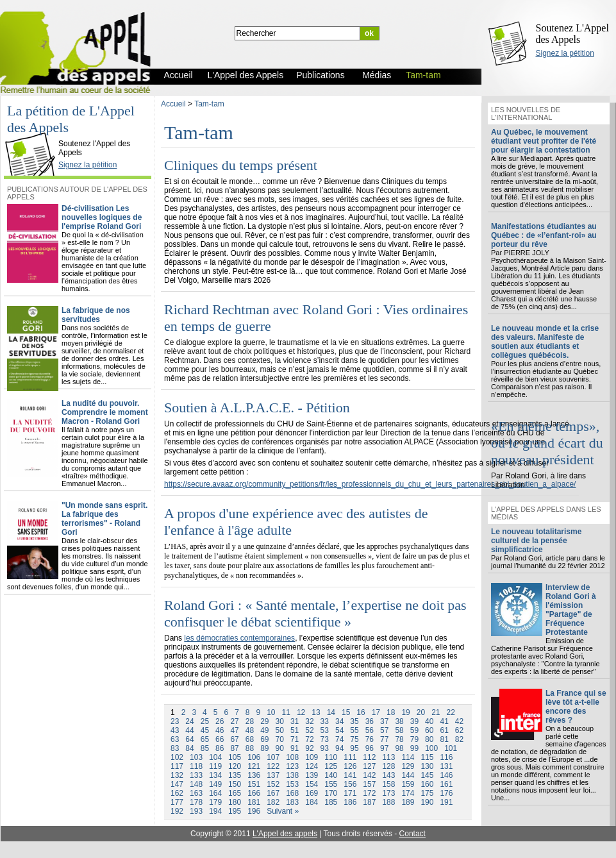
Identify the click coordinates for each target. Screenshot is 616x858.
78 (399, 739)
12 (301, 712)
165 (235, 793)
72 (309, 739)
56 (370, 730)
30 (280, 721)
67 (234, 739)
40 (429, 721)
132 (177, 775)
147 (177, 784)
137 (273, 775)
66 (220, 739)
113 (388, 757)
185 (331, 802)
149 (215, 784)
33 (325, 721)
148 (196, 784)
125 (331, 766)
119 (215, 766)
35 (354, 721)
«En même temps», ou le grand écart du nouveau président (547, 443)
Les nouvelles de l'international (526, 114)
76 (370, 739)
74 (339, 739)
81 (444, 739)
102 (177, 757)
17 (376, 712)
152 (273, 784)
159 (408, 784)
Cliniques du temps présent (241, 165)
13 (316, 712)
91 (295, 748)
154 (312, 784)
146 (446, 775)
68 (250, 739)
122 (273, 766)
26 (220, 721)
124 (312, 766)
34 (339, 721)
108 (292, 757)
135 (235, 775)
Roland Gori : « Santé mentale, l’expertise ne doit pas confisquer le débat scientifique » (315, 613)
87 (234, 748)
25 (205, 721)
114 (408, 757)
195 (235, 811)
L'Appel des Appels (33, 133)
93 (325, 748)
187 (369, 802)
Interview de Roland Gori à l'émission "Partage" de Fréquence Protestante (571, 610)
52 (309, 730)
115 (427, 757)
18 (391, 712)
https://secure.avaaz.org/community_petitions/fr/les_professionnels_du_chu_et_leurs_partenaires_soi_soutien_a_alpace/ (370, 484)
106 (254, 757)
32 (309, 721)
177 (177, 802)
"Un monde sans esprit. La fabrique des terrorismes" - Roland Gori (104, 519)
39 (414, 721)
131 (446, 766)
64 (189, 739)
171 (350, 793)
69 (264, 739)
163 (196, 793)
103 (196, 757)
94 (339, 748)
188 (388, 802)
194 (215, 811)
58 (399, 730)
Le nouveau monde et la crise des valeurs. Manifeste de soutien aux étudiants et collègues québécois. (545, 342)
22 (451, 712)
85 (205, 748)
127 (369, 766)
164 (215, 793)
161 (446, 784)
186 (350, 802)
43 (175, 730)
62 (459, 730)
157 (369, 784)
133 (196, 775)
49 (264, 730)
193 (196, 811)
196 (254, 811)
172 (369, 793)
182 (273, 802)
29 (264, 721)
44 (189, 730)
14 (331, 712)
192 (177, 811)
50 (280, 730)
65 (205, 739)
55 (354, 730)
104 (215, 757)
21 (436, 712)
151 (254, 784)
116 (446, 757)
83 (175, 748)
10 (271, 712)
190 (427, 802)
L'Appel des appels (285, 834)
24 (189, 721)
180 (235, 802)
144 (408, 775)
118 (196, 766)
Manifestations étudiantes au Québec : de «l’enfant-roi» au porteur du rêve (544, 235)
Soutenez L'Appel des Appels (572, 34)
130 (427, 766)
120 (235, 766)
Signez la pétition (565, 53)
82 (459, 739)
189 (408, 802)
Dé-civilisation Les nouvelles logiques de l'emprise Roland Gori (102, 217)
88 (250, 748)
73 (325, 739)
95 (354, 748)
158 (388, 784)
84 (189, 748)
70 (280, 739)
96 (370, 748)
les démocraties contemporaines (239, 638)
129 (408, 766)
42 (459, 721)
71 (295, 739)
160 (427, 784)
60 (429, 730)
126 (350, 766)
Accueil (173, 104)
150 (235, 784)
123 (292, 766)
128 (388, 766)
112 (369, 757)
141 (350, 775)
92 (309, 748)
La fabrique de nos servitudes (96, 315)
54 (339, 730)
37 (384, 721)
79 (414, 739)
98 (399, 748)
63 (175, 739)
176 (446, 793)
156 (350, 784)
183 (292, 802)
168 (292, 793)
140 (331, 775)
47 (234, 730)
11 (286, 712)
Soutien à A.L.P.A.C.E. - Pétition (257, 408)
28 (250, 721)
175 (427, 793)
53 (325, 730)
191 (446, 802)
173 (388, 793)
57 (384, 730)
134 (215, 775)
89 (264, 748)
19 (405, 712)
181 (254, 802)
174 (408, 793)
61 (444, 730)
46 (220, 730)
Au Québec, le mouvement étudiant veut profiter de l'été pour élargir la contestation (544, 141)
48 (250, 730)
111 (350, 757)
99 (414, 748)
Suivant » (283, 811)
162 (177, 793)
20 (421, 712)
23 (175, 721)
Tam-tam (209, 104)
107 (273, 757)
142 (369, 775)
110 (331, 757)
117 (177, 766)
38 (399, 721)
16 (361, 712)
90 (280, 748)
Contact (412, 834)
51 (295, 730)
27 (234, 721)
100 (431, 748)
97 (384, 748)
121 (254, 766)
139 (312, 775)
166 (254, 793)
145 (427, 775)
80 (429, 739)
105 (235, 757)
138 (292, 775)
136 (254, 775)
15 (346, 712)
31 (295, 721)
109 (312, 757)
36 (370, 721)
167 (273, 793)
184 (312, 802)
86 (220, 748)
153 (292, 784)
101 (451, 748)
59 (414, 730)
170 (331, 793)
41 (444, 721)
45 (205, 730)
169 (312, 793)
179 (215, 802)
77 (384, 739)
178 (196, 802)
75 (354, 739)
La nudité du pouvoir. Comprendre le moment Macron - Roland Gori (105, 412)
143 (388, 775)
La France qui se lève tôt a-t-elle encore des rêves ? (576, 707)
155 (331, 784)
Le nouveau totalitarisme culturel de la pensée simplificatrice (536, 541)
